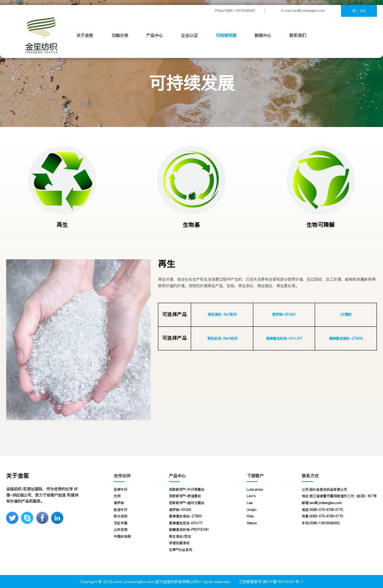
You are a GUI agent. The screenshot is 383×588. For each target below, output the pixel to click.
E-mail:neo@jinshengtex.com (303, 11)
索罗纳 (119, 503)
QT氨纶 (346, 314)
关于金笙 (85, 35)
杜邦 (117, 496)
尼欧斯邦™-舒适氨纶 (185, 496)
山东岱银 (121, 530)
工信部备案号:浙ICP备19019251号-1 (271, 582)
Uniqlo (252, 510)
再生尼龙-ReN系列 (222, 338)
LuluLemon (255, 490)
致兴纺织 (121, 516)
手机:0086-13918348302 (321, 523)
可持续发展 (226, 35)
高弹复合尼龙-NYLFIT (284, 338)
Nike (250, 516)
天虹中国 (121, 523)
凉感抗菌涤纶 (179, 543)
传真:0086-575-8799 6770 (322, 516)
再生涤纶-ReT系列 (222, 314)
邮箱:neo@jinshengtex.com (322, 503)
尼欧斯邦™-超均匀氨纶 (187, 503)
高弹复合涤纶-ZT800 (346, 338)
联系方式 (310, 476)
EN (363, 11)
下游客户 (255, 476)
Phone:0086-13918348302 (235, 11)
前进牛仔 (121, 510)
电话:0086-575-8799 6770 (322, 510)
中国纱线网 (122, 537)
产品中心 (154, 35)
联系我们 (298, 35)
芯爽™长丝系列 (181, 550)
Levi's (251, 496)
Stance (252, 523)
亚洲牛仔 (121, 490)
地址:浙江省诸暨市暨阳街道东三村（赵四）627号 (339, 496)
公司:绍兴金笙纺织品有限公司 (324, 490)
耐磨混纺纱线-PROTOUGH (189, 530)
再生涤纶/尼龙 (180, 537)
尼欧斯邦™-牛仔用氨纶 (187, 490)
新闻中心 (263, 35)
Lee (250, 503)
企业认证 (189, 35)
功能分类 (120, 35)
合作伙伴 (122, 476)
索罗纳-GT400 (284, 314)
